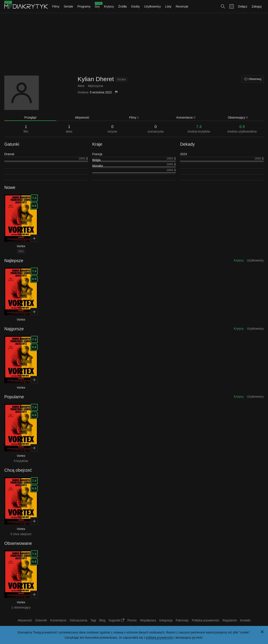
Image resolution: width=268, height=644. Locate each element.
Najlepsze (14, 261)
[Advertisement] (134, 44)
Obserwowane (18, 543)
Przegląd (30, 117)
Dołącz (243, 6)
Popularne (14, 397)
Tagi (93, 620)
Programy (84, 6)
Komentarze (186, 117)
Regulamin (230, 620)
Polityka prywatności (206, 620)
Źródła (122, 6)
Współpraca (148, 620)
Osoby (135, 6)
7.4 (34, 198)
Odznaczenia (78, 620)
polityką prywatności (160, 638)
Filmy (56, 6)
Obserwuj (253, 79)
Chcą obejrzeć (18, 470)
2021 (21, 251)
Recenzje (182, 6)
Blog (102, 620)
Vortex (21, 246)
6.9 (34, 206)
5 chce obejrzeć (21, 534)
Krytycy (109, 6)
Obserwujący (238, 117)
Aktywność (82, 117)
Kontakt (245, 620)
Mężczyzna (96, 86)
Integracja (166, 620)
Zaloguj (257, 6)
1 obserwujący (21, 607)
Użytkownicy (152, 6)
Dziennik (41, 620)
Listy (168, 6)
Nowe (10, 187)
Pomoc (132, 620)
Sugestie (116, 620)
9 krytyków (21, 461)
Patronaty (182, 620)
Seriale (68, 6)
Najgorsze (14, 329)
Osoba (121, 80)
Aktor (81, 86)
